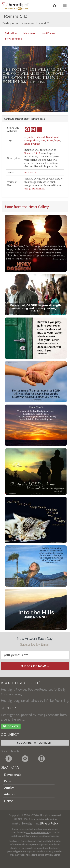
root (56, 137)
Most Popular (48, 33)
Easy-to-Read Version (37, 832)
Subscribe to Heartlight (35, 743)
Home (8, 801)
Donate (11, 727)
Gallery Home (12, 33)
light (27, 144)
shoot (36, 140)
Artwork (10, 794)
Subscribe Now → (35, 666)
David (49, 137)
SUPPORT (9, 708)
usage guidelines (34, 189)
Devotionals (13, 775)
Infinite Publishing (56, 701)
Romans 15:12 (32, 153)
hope (57, 140)
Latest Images (30, 33)
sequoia (29, 137)
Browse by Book (13, 39)
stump (28, 140)
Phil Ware (30, 173)
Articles (9, 788)
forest (50, 140)
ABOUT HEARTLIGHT (20, 683)
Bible (8, 781)
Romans (35, 119)
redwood (40, 137)
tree (43, 140)
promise (36, 144)
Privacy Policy (50, 823)
